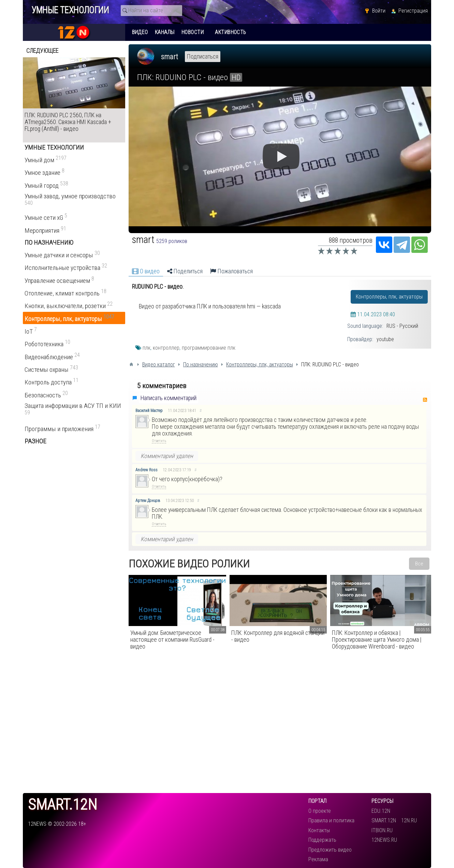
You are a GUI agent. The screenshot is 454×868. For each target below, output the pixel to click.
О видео (146, 271)
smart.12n (63, 805)
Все (419, 564)
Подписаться (203, 57)
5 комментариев (162, 386)
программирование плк (209, 348)
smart (170, 57)
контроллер (166, 348)
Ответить (159, 441)
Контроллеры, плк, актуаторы (389, 297)
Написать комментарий (169, 398)
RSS (425, 400)
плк (147, 348)
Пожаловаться (231, 271)
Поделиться (185, 271)
